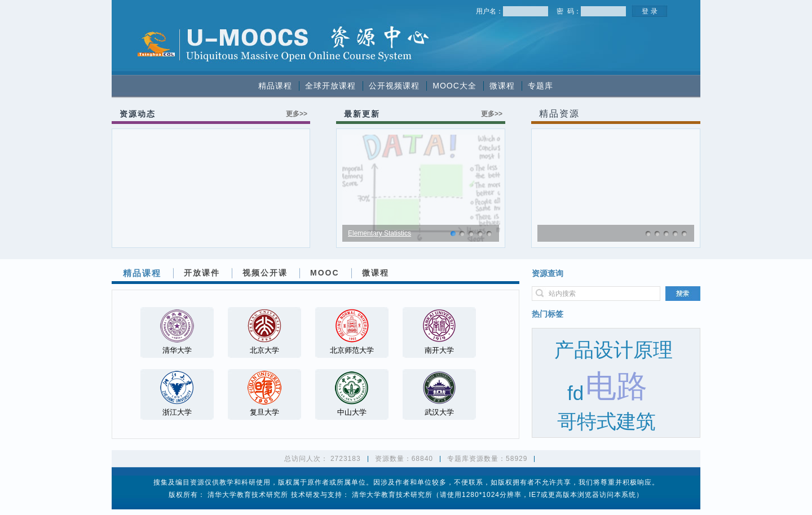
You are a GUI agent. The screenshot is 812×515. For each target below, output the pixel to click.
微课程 (502, 86)
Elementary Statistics (379, 233)
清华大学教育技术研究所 (248, 495)
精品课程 (275, 86)
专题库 (540, 86)
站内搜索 (562, 294)
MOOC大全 (454, 86)
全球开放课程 (330, 86)
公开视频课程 (394, 86)
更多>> (297, 114)
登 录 (649, 11)
